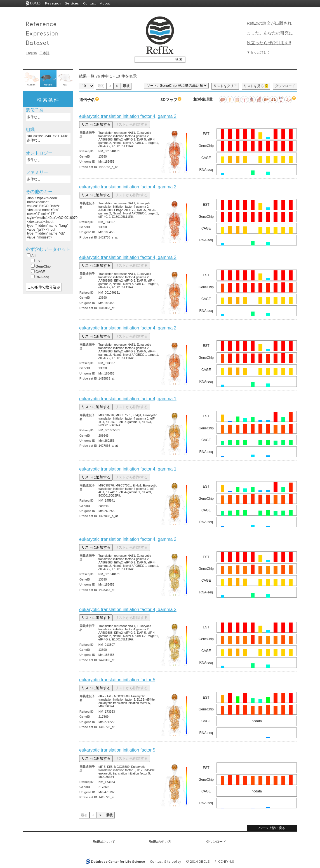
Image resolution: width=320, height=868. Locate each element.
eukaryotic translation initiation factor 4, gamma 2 (128, 116)
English (31, 53)
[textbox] (154, 59)
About (105, 3)
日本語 (44, 53)
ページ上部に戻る (272, 828)
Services (72, 3)
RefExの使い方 (160, 842)
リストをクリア (225, 86)
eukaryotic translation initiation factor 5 (117, 680)
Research (53, 3)
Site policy (173, 861)
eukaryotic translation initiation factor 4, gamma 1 (128, 399)
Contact (89, 3)
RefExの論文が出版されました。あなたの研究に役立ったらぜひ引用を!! (270, 33)
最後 (126, 86)
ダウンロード (285, 86)
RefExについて (104, 842)
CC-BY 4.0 (226, 861)
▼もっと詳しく (258, 52)
